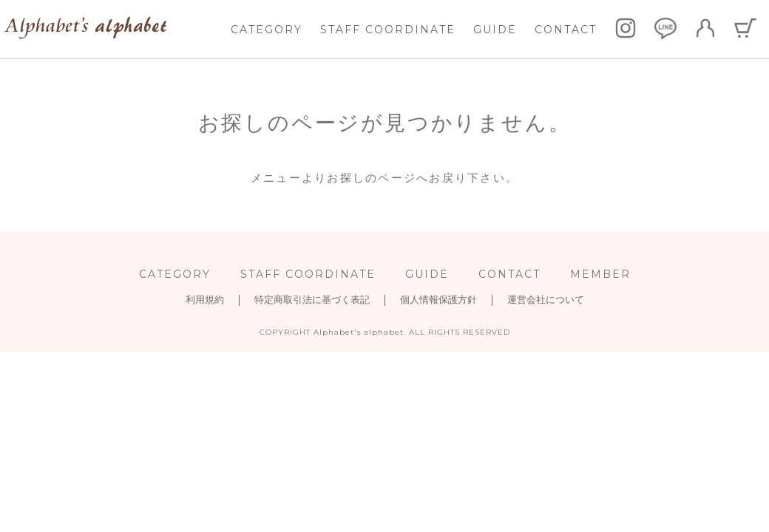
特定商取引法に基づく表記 (312, 300)
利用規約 (205, 300)
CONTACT (566, 30)
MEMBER (600, 274)
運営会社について (546, 300)
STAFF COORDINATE (388, 30)
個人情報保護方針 (438, 300)
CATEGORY (267, 30)
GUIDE (495, 30)
